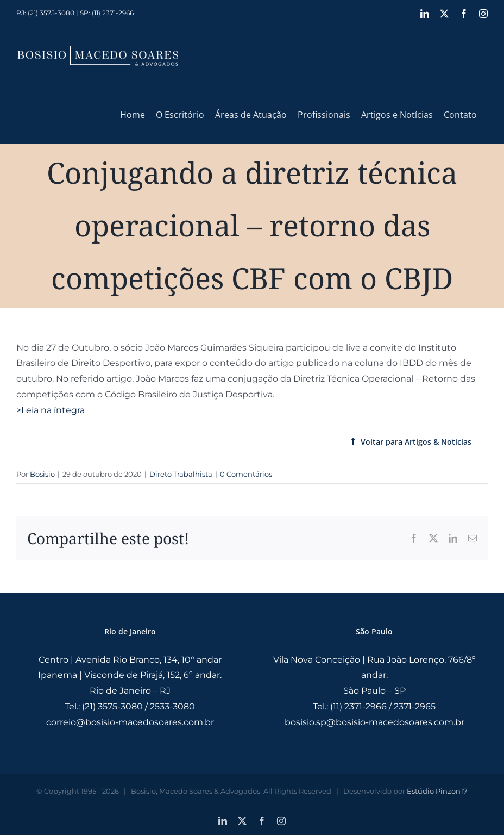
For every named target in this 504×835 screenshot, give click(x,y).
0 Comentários (246, 474)
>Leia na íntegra (51, 410)
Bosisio (42, 474)
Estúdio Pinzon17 (437, 791)
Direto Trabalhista (181, 474)
